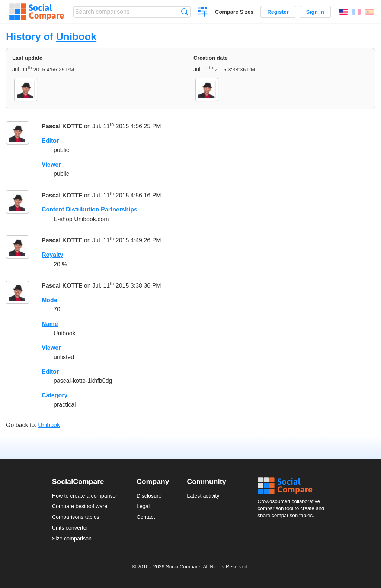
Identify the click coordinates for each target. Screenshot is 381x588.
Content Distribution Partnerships (89, 209)
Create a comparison (203, 13)
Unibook (76, 37)
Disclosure (149, 496)
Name (50, 324)
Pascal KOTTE (62, 126)
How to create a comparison (85, 496)
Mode (49, 300)
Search (185, 12)
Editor (50, 141)
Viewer (51, 164)
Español (369, 12)
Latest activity (203, 496)
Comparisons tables (76, 517)
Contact (146, 517)
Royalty (52, 255)
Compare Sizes (234, 12)
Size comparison (72, 539)
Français (356, 12)
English (343, 12)
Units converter (70, 528)
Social (293, 486)
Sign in (315, 12)
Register (278, 12)
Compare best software (80, 506)
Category (55, 395)
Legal (143, 506)
